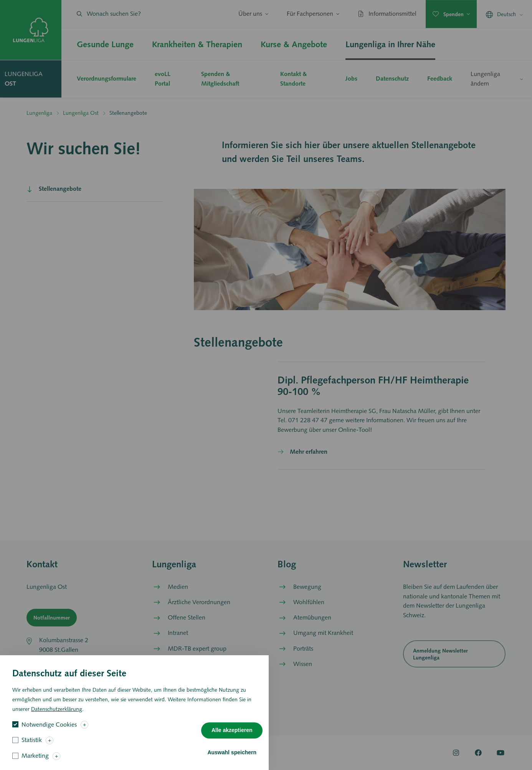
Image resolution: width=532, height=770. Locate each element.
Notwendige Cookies (49, 731)
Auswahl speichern (232, 759)
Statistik (32, 747)
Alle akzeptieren (232, 737)
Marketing (35, 763)
